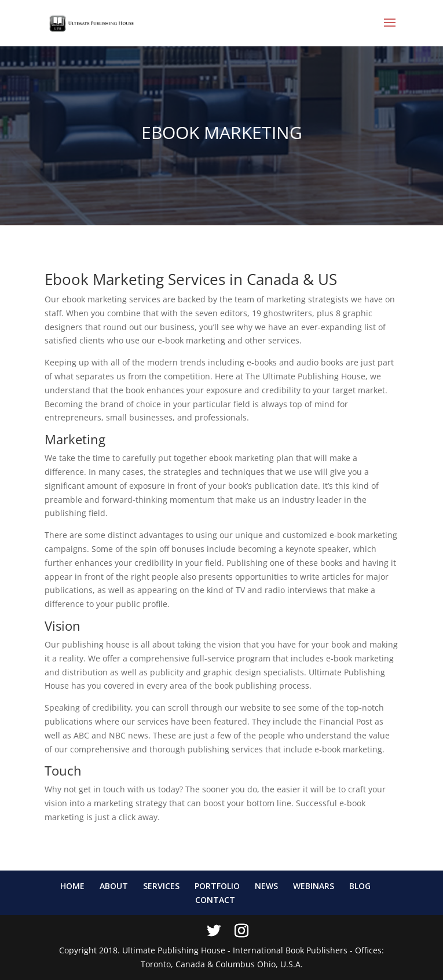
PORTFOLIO (217, 886)
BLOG (360, 886)
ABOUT (114, 886)
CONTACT (215, 900)
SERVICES (161, 886)
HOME (72, 886)
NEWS (266, 886)
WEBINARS (314, 886)
